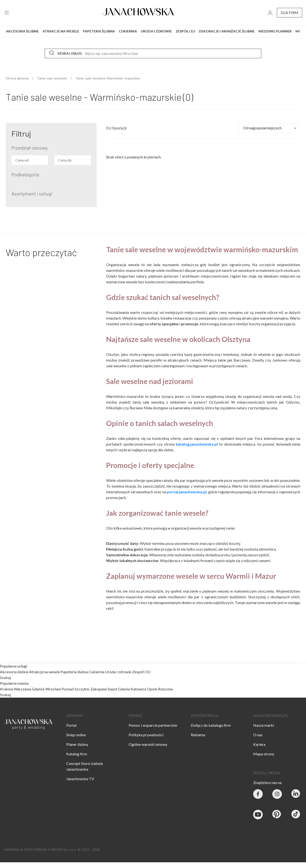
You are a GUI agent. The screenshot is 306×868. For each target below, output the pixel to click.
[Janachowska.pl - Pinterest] (277, 815)
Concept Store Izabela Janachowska (85, 766)
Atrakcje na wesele (45, 672)
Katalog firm (77, 754)
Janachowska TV (80, 779)
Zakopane (99, 689)
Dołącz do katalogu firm (211, 725)
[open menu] (7, 13)
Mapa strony (264, 754)
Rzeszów (165, 689)
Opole (152, 689)
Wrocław (53, 689)
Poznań (68, 689)
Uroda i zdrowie (119, 672)
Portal (71, 725)
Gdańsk (38, 689)
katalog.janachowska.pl (197, 444)
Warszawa (22, 689)
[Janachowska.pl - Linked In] (296, 795)
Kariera (259, 744)
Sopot (112, 689)
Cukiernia (97, 672)
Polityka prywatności (146, 735)
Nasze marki (264, 725)
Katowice (138, 689)
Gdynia (124, 689)
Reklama (198, 735)
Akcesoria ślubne (14, 672)
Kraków (7, 689)
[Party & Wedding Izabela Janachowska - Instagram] (277, 795)
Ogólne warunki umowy (148, 744)
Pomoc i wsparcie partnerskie (153, 725)
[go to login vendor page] (270, 13)
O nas (258, 735)
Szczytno (82, 689)
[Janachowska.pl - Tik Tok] (296, 815)
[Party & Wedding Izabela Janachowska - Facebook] (258, 795)
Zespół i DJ (141, 672)
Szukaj (5, 678)
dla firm (290, 13)
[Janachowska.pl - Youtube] (258, 815)
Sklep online (76, 735)
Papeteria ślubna (75, 672)
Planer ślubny (77, 744)
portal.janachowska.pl (187, 492)
